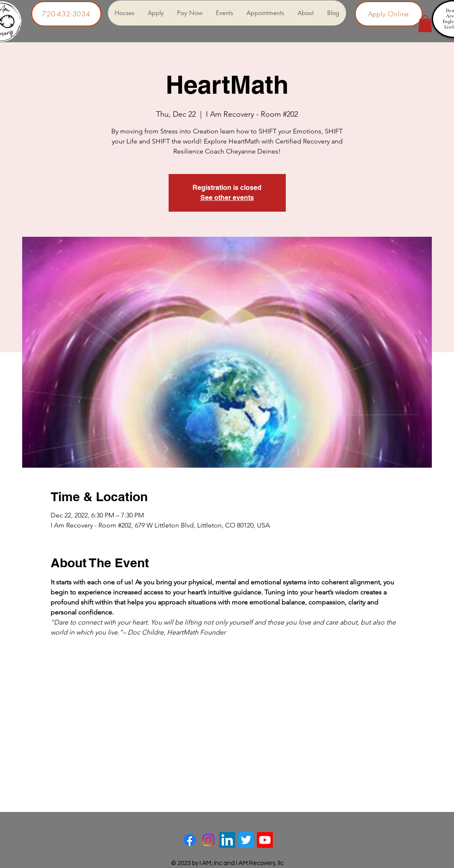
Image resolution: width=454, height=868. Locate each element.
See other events (227, 198)
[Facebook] (190, 840)
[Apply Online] (389, 14)
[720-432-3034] (66, 14)
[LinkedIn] (227, 840)
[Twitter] (246, 840)
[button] (425, 24)
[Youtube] (265, 840)
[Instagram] (208, 840)
